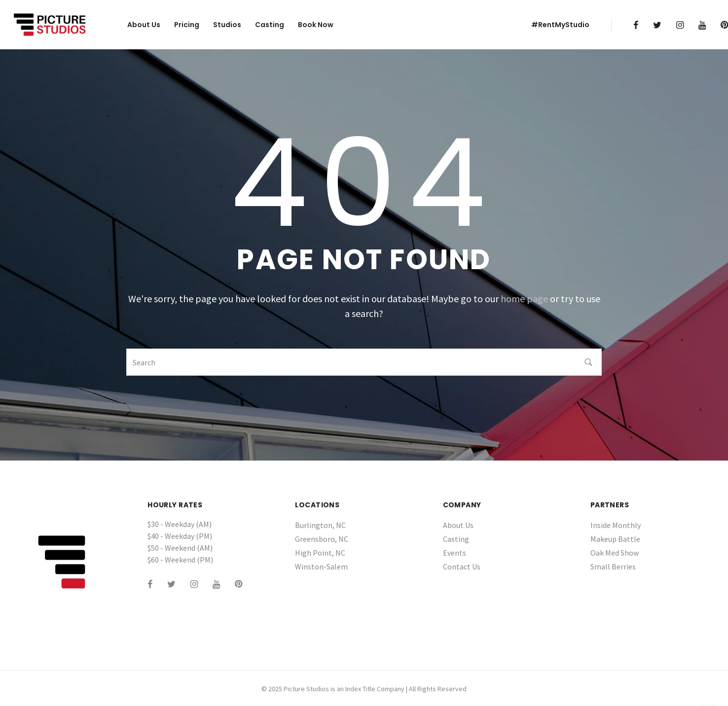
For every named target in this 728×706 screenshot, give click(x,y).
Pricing (187, 25)
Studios (227, 25)
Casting (270, 25)
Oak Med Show (615, 553)
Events (455, 553)
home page (524, 299)
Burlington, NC (320, 525)
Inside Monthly (616, 525)
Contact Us (462, 566)
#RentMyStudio (560, 25)
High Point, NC (320, 553)
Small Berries (613, 566)
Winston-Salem (321, 566)
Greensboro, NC (322, 539)
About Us (144, 25)
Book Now (316, 25)
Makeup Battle (615, 539)
